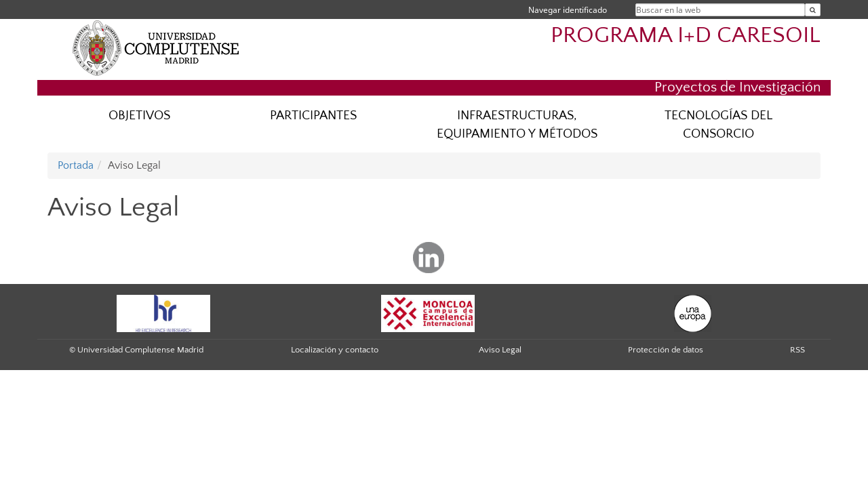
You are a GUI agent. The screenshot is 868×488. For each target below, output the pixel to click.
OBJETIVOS (139, 116)
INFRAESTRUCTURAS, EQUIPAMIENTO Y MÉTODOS (517, 125)
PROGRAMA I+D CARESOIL (686, 36)
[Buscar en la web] (813, 10)
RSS (797, 350)
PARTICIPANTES (313, 116)
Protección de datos (666, 350)
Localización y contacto (335, 350)
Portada (76, 165)
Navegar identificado (568, 10)
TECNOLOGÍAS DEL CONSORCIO (718, 125)
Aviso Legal (500, 350)
